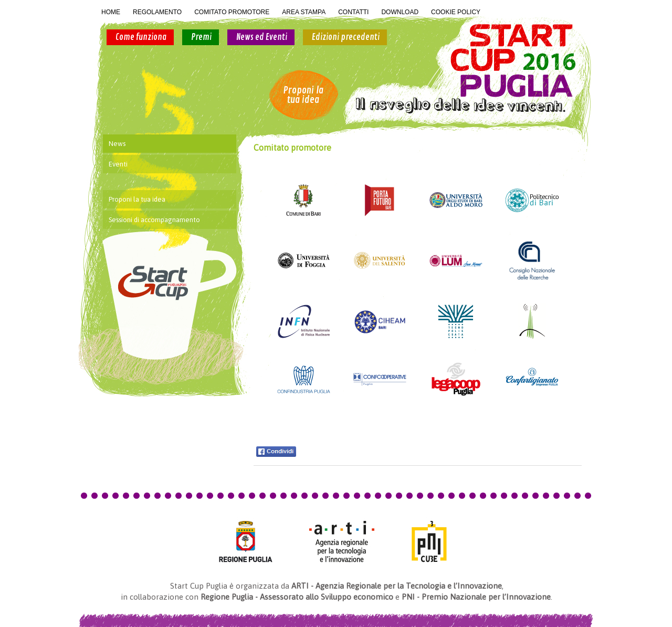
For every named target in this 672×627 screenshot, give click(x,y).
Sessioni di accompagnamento (154, 220)
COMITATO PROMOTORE (232, 12)
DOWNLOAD (400, 12)
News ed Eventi (262, 37)
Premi (201, 37)
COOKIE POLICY (456, 12)
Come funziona (141, 37)
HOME (111, 12)
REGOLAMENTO (157, 12)
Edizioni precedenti (346, 37)
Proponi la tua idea (303, 95)
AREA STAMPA (304, 12)
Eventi (118, 164)
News (117, 144)
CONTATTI (353, 12)
